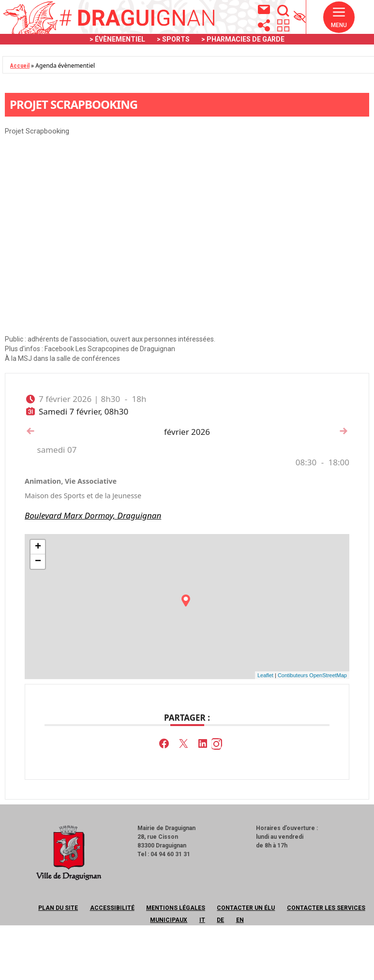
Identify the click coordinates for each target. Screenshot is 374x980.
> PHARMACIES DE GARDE (243, 39)
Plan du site (58, 908)
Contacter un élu (246, 908)
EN (240, 920)
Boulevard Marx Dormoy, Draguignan (93, 515)
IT (202, 920)
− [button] (38, 562)
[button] (339, 17)
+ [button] (38, 547)
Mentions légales (176, 908)
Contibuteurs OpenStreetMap (312, 675)
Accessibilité (112, 908)
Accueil (20, 66)
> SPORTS (173, 39)
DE (220, 920)
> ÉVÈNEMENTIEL (117, 39)
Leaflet (265, 675)
